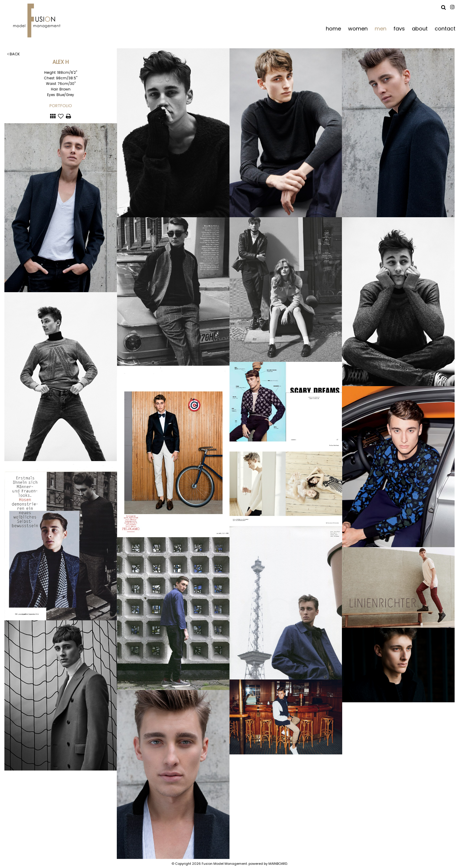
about (420, 28)
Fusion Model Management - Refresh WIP (38, 20)
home (333, 28)
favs (399, 28)
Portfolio (61, 106)
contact (445, 28)
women (358, 28)
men (381, 28)
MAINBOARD (278, 864)
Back (14, 54)
